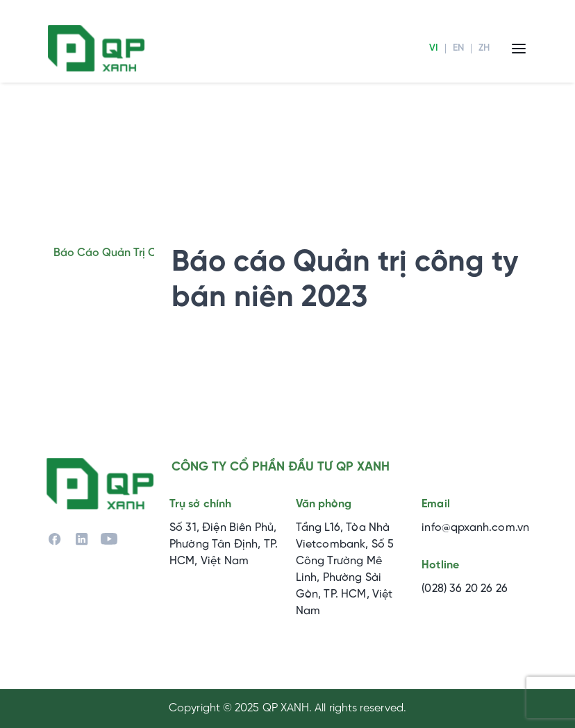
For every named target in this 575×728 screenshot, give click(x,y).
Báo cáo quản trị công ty (122, 253)
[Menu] (519, 48)
